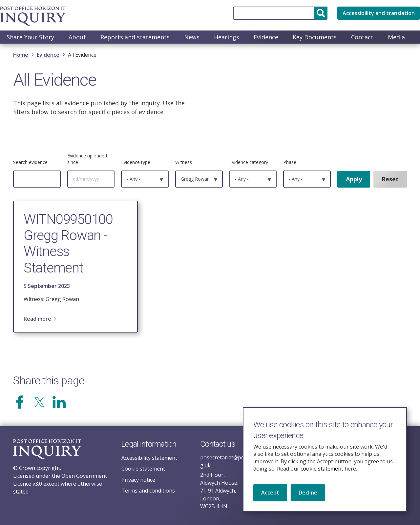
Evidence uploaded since (87, 160)
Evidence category (249, 163)
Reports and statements (135, 37)
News (192, 37)
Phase (290, 163)
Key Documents (315, 37)
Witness (184, 163)
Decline (308, 500)
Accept (270, 500)
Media (396, 37)
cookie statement (322, 476)
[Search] (280, 13)
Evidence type (136, 163)
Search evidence (30, 163)
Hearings (227, 37)
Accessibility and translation (379, 13)
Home (21, 55)
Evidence (266, 37)
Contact (362, 37)
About (77, 37)
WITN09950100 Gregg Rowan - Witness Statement (68, 244)
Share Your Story (30, 37)
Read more (37, 319)
